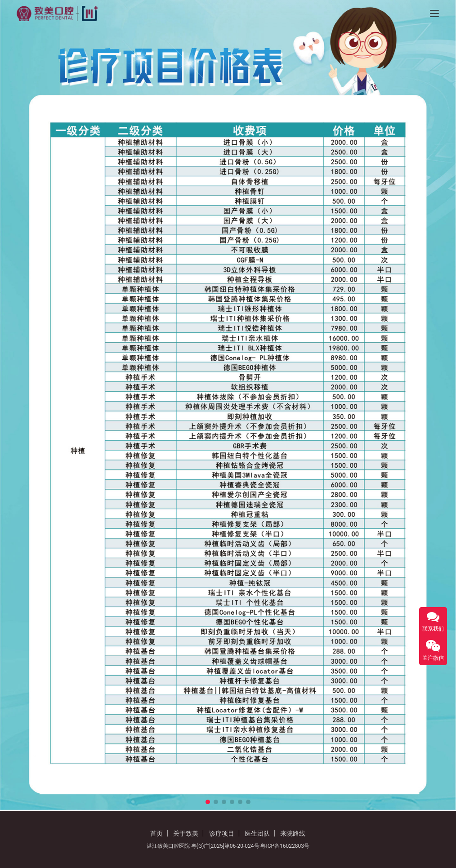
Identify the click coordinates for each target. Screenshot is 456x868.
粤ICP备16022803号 (285, 846)
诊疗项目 (222, 833)
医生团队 (257, 833)
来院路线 (293, 833)
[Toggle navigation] (434, 13)
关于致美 (186, 833)
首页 (156, 833)
